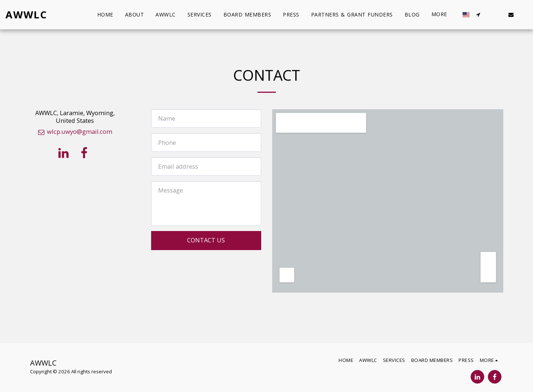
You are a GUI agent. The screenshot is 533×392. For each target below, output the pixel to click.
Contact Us (206, 240)
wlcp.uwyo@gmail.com (75, 131)
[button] (478, 15)
